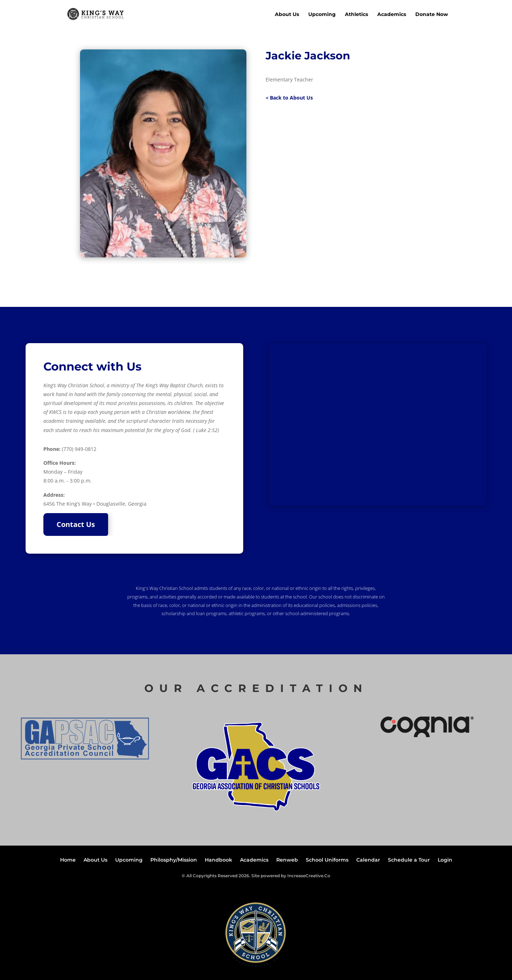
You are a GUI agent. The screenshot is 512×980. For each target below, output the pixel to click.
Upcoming (322, 15)
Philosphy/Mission (174, 860)
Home (68, 860)
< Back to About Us (289, 98)
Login (445, 860)
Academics (392, 15)
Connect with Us (92, 366)
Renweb (287, 860)
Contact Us (76, 524)
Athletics (356, 15)
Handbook (218, 860)
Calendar (368, 860)
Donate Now (432, 15)
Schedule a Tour (409, 860)
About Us (287, 15)
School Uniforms (327, 860)
